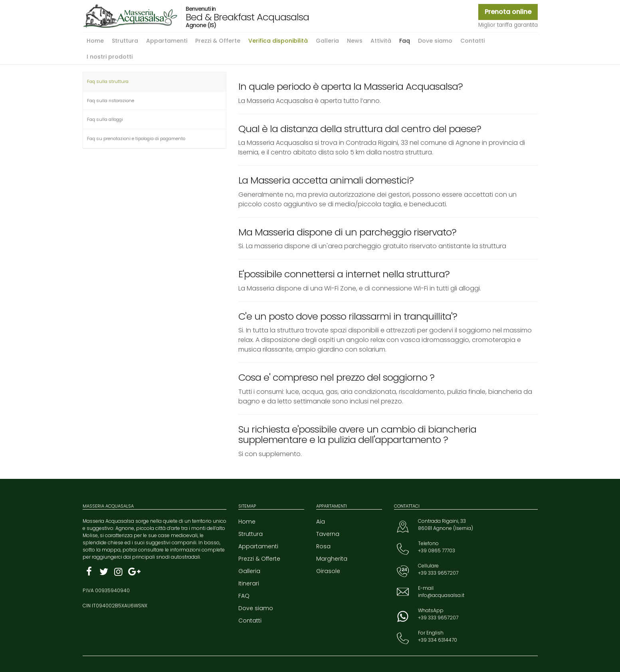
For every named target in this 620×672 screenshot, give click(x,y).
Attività (381, 41)
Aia (321, 522)
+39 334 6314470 (438, 640)
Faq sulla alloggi (105, 119)
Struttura (125, 41)
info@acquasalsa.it (441, 595)
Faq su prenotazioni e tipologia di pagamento (136, 138)
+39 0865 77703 (437, 550)
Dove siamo (435, 41)
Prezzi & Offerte (218, 41)
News (355, 41)
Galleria (327, 41)
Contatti (472, 41)
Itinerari (249, 583)
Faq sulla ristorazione (111, 101)
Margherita (332, 559)
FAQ (244, 596)
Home (95, 41)
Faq (405, 41)
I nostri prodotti (110, 57)
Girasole (328, 571)
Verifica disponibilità (278, 41)
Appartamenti (167, 41)
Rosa (323, 546)
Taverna (328, 534)
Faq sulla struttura (108, 81)
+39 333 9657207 (438, 573)
